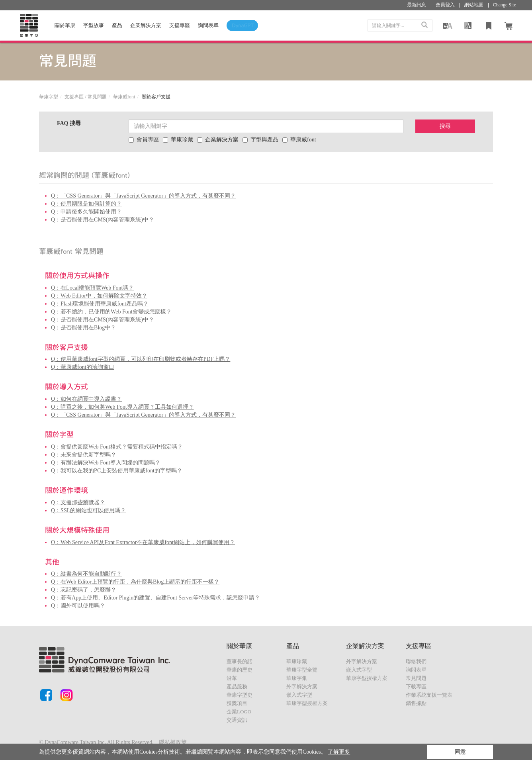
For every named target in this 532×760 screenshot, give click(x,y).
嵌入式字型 (299, 695)
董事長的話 (240, 661)
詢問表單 (416, 670)
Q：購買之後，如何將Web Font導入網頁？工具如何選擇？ (122, 407)
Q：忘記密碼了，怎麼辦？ (84, 590)
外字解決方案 (302, 687)
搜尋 (445, 126)
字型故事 (94, 25)
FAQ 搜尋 (69, 123)
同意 (460, 752)
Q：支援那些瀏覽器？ (78, 502)
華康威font (124, 97)
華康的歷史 (240, 670)
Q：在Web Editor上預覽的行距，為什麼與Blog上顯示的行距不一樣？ (135, 582)
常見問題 (416, 678)
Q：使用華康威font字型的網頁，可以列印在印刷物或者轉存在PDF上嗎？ (141, 359)
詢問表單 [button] (208, 25)
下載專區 (416, 687)
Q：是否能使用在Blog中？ (83, 328)
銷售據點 (416, 703)
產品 (117, 25)
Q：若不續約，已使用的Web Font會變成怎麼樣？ (111, 312)
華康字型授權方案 (307, 703)
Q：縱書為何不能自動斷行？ (86, 574)
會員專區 (144, 140)
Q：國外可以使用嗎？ (78, 606)
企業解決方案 (146, 25)
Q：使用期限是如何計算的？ (86, 204)
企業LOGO (239, 712)
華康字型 (49, 97)
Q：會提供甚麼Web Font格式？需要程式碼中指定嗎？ (117, 447)
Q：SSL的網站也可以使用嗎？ (88, 510)
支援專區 (180, 25)
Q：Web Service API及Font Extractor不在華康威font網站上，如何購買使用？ (143, 542)
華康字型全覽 (302, 670)
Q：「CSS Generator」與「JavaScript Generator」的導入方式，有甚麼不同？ (143, 196)
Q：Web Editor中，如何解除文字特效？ (99, 296)
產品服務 (237, 687)
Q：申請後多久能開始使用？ (86, 212)
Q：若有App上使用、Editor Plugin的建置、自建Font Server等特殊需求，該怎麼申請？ (155, 598)
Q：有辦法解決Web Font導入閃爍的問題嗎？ (106, 463)
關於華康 (65, 25)
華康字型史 (240, 695)
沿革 (232, 678)
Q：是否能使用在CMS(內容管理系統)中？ (103, 220)
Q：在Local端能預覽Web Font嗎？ (92, 288)
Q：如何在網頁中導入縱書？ (86, 399)
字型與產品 (260, 140)
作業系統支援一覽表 (429, 695)
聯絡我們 (416, 661)
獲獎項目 (237, 703)
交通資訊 (237, 720)
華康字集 (297, 678)
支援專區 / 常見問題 (85, 97)
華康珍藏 (178, 140)
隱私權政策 (173, 742)
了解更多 (339, 752)
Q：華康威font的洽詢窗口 (83, 367)
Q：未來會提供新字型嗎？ (84, 455)
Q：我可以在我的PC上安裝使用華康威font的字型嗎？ (117, 471)
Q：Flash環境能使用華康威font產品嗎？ (100, 304)
